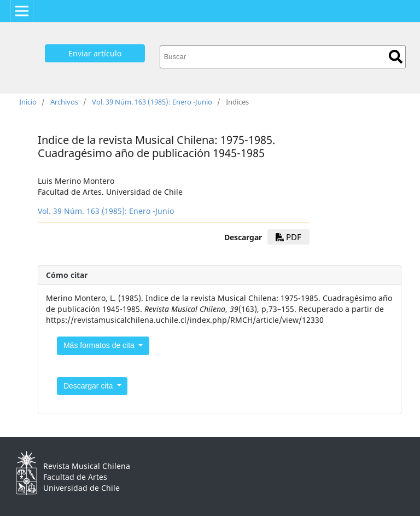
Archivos (64, 102)
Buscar (396, 57)
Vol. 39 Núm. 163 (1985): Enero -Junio (152, 102)
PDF (288, 237)
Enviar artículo (95, 53)
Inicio (28, 102)
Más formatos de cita (100, 345)
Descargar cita (89, 386)
